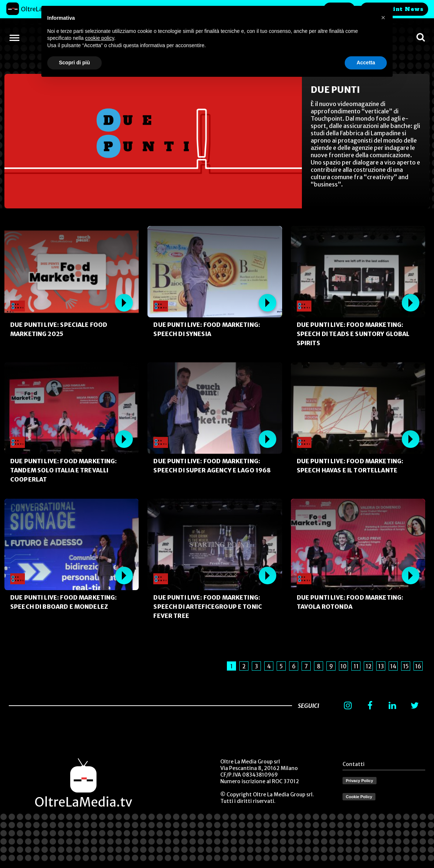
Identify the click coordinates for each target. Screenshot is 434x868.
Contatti (353, 764)
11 (356, 666)
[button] (383, 18)
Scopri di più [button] (74, 63)
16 (418, 666)
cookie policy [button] (100, 38)
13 (381, 666)
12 (368, 666)
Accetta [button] (366, 63)
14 (393, 666)
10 (343, 666)
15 (406, 666)
